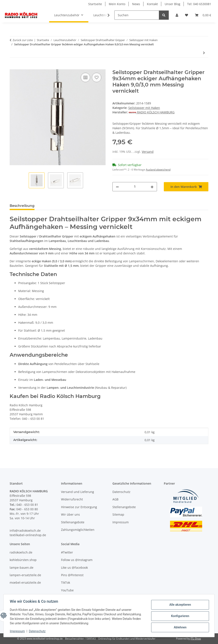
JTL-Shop (196, 639)
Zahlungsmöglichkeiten (78, 530)
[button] (177, 15)
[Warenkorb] (203, 15)
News (136, 4)
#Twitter (67, 552)
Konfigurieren (179, 616)
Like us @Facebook (74, 568)
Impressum (18, 631)
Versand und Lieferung (78, 492)
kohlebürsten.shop (23, 560)
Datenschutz (38, 631)
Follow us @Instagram (77, 560)
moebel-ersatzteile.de (25, 582)
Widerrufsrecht (72, 499)
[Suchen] (137, 15)
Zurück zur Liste (23, 40)
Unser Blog (172, 4)
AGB (115, 499)
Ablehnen (179, 627)
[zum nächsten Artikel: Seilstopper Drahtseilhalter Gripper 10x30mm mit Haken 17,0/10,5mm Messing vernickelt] (204, 53)
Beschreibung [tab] (22, 206)
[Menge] (135, 187)
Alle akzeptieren (179, 605)
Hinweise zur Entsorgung (79, 507)
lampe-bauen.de (22, 568)
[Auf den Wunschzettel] (97, 77)
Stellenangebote (73, 522)
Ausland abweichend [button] (158, 170)
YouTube (67, 590)
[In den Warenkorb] (13, 67)
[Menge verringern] (117, 187)
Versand (148, 152)
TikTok (66, 582)
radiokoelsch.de (21, 552)
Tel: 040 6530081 (199, 4)
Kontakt (152, 4)
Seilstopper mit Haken (144, 108)
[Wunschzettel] (187, 15)
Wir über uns (70, 514)
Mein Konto (117, 4)
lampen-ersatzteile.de (25, 575)
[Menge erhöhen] (152, 187)
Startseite (95, 4)
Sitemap (118, 514)
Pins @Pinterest (72, 575)
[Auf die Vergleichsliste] (85, 77)
